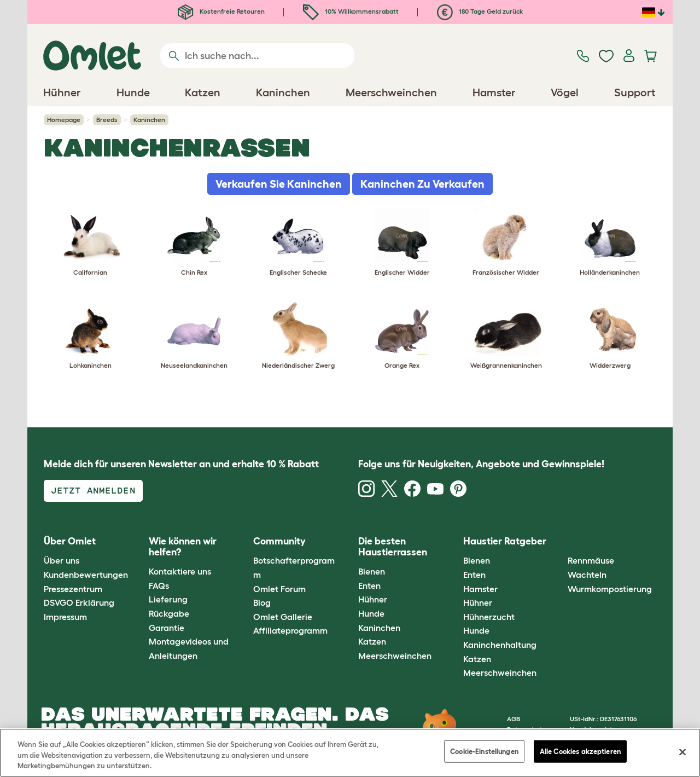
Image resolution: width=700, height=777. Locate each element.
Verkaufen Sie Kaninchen (279, 184)
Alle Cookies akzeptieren (580, 751)
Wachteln (587, 575)
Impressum (65, 617)
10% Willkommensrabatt (351, 11)
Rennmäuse (591, 560)
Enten (369, 585)
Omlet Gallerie (283, 617)
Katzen (372, 641)
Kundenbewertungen (86, 575)
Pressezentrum (73, 589)
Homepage (64, 120)
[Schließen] (682, 752)
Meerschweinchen (395, 656)
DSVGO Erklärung (79, 602)
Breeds (107, 120)
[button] (560, 542)
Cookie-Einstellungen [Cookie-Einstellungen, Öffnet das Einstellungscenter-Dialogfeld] (484, 751)
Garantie (167, 628)
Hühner (373, 599)
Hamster (480, 589)
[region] (350, 753)
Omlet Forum (279, 589)
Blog (262, 602)
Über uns (62, 560)
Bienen (372, 571)
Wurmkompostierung (610, 589)
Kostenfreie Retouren (221, 11)
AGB (514, 719)
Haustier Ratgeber (505, 541)
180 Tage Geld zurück (480, 11)
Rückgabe (169, 613)
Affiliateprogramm (290, 630)
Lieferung (168, 599)
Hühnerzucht (489, 617)
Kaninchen (379, 628)
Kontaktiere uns (180, 571)
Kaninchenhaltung (500, 645)
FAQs (159, 585)
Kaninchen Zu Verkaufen (422, 184)
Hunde (371, 613)
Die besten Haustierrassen (393, 547)
